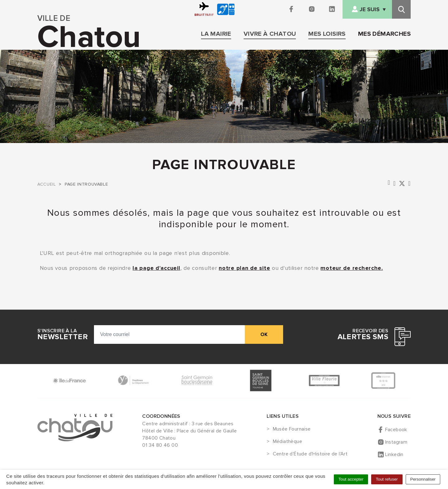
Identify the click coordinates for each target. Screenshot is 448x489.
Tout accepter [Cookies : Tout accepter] (351, 479)
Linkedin (394, 454)
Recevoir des (363, 334)
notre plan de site (244, 268)
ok (264, 334)
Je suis (370, 9)
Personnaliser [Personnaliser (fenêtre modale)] (423, 479)
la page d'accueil (156, 268)
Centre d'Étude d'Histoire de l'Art (310, 454)
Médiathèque (287, 442)
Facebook (396, 430)
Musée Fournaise (292, 429)
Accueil (47, 184)
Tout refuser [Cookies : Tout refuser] (387, 479)
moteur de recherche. (352, 268)
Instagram (396, 442)
